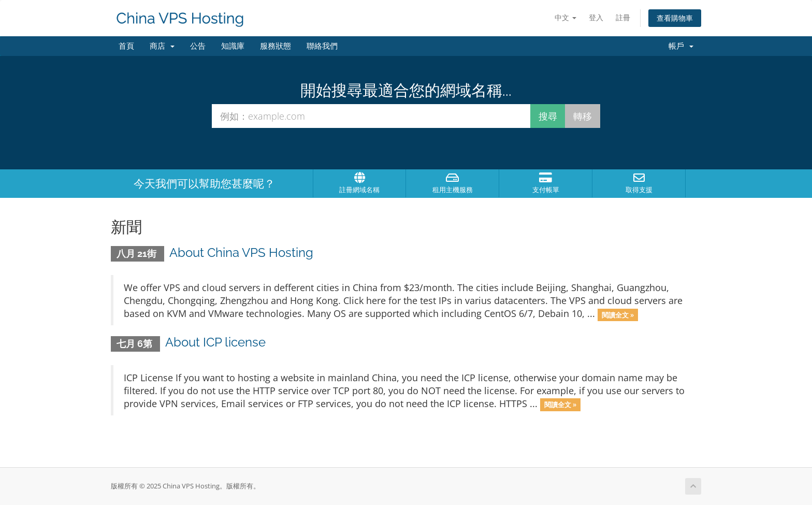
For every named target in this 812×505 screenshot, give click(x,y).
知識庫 (233, 46)
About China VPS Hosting (241, 253)
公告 (198, 46)
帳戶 (681, 46)
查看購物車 (675, 18)
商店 (162, 46)
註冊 (623, 17)
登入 (596, 17)
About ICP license (215, 342)
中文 (565, 17)
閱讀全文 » (618, 314)
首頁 (126, 46)
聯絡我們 (322, 46)
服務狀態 (275, 46)
